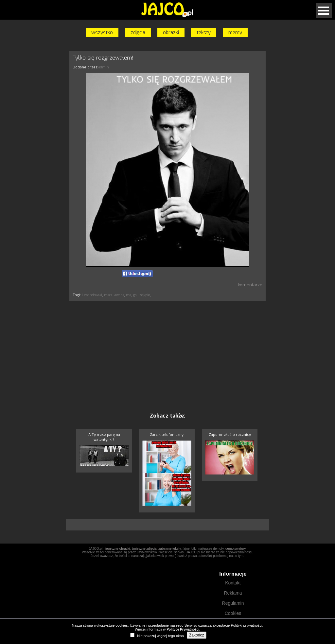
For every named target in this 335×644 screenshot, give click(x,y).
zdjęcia (138, 32)
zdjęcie (145, 295)
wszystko (102, 32)
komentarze (250, 285)
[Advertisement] (38, 148)
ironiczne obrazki (118, 549)
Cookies (233, 613)
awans (119, 295)
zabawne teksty (169, 549)
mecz (108, 295)
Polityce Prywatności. (183, 629)
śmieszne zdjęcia (144, 549)
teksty (204, 32)
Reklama (233, 593)
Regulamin (233, 603)
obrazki (171, 32)
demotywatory (236, 549)
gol (135, 295)
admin (104, 67)
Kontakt (233, 583)
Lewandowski (92, 295)
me (129, 295)
